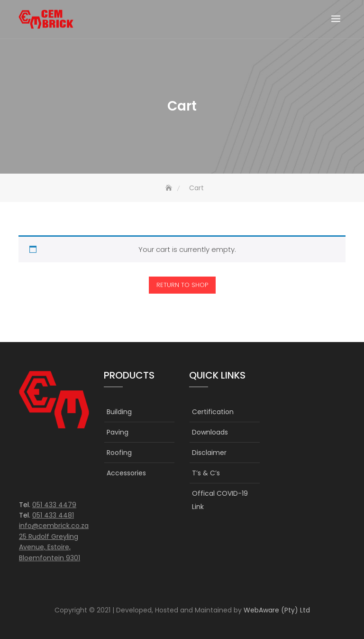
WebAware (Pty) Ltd (277, 610)
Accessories (126, 473)
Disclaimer (209, 453)
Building (119, 412)
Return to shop (182, 285)
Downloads (210, 432)
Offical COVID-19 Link (220, 500)
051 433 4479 (54, 505)
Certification (213, 412)
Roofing (119, 453)
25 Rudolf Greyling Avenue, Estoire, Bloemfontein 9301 (50, 547)
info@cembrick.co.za (54, 526)
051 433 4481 (53, 515)
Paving (118, 432)
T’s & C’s (206, 473)
